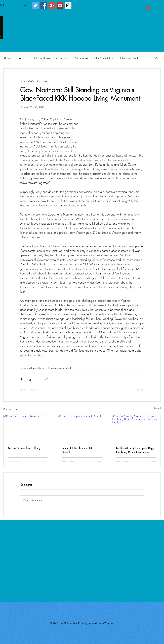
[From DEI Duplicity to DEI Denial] (82, 428)
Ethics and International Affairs (51, 58)
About (23, 58)
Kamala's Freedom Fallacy (24, 448)
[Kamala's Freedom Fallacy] (28, 428)
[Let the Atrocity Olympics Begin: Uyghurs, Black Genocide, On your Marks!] (136, 428)
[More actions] (142, 81)
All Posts (8, 58)
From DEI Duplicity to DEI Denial (78, 450)
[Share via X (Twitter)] (30, 379)
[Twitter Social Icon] (35, 5)
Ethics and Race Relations (33, 368)
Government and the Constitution (94, 58)
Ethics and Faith (129, 58)
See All (157, 408)
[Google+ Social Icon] (52, 5)
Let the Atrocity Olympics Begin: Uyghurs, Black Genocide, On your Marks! (136, 450)
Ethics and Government (60, 368)
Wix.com (108, 623)
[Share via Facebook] (22, 379)
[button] (156, 58)
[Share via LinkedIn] (38, 379)
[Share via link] (46, 379)
